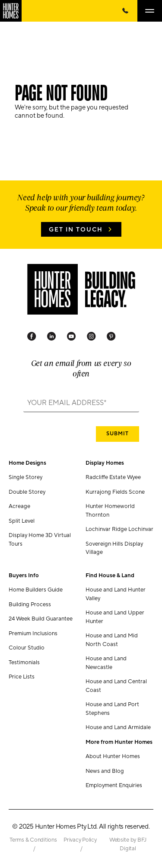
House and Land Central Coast (116, 686)
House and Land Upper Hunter (115, 617)
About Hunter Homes (113, 756)
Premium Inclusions (33, 633)
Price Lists (22, 677)
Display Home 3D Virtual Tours (40, 540)
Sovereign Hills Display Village (114, 548)
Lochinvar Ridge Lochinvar (119, 529)
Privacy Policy (80, 840)
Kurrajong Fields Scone (115, 492)
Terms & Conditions (33, 840)
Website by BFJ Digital (128, 844)
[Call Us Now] (125, 11)
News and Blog (105, 771)
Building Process (30, 604)
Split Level (22, 521)
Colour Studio (27, 648)
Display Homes (105, 463)
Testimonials (24, 662)
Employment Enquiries (114, 785)
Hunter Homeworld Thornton (110, 511)
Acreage (19, 506)
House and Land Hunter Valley (116, 594)
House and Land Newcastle (106, 663)
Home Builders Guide (36, 590)
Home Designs (27, 463)
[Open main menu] (150, 11)
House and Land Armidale (118, 727)
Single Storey (25, 477)
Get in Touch (76, 230)
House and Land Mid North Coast (112, 640)
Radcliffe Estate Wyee (113, 477)
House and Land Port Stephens (112, 709)
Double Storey (27, 492)
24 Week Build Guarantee (41, 619)
